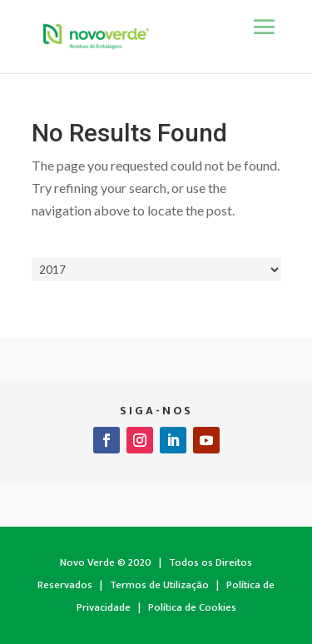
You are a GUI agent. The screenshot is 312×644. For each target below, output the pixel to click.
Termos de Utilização (159, 585)
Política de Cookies (192, 607)
